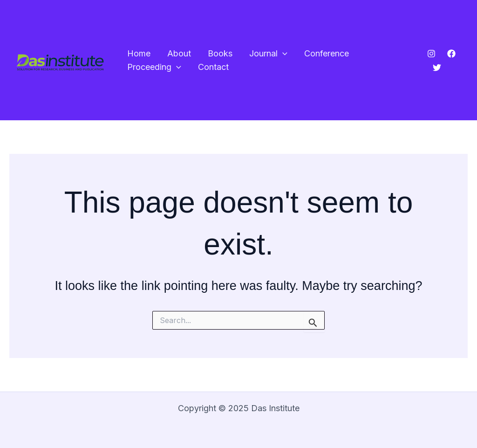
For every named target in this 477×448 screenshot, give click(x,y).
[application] (283, 54)
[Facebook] (451, 54)
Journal (268, 54)
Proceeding (154, 67)
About (179, 53)
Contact (213, 67)
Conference (327, 53)
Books (220, 53)
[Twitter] (437, 68)
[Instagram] (431, 54)
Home (139, 53)
